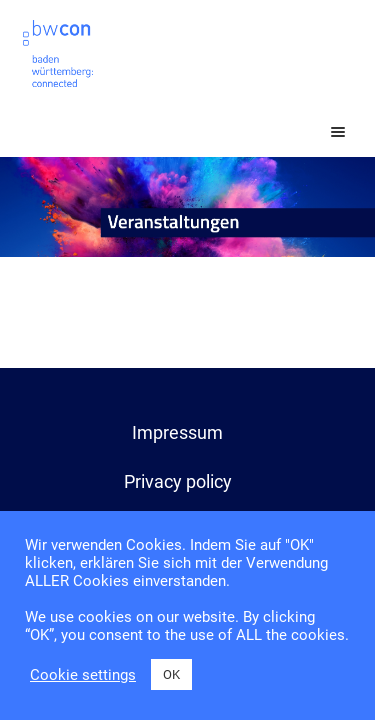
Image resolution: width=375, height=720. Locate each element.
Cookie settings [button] (83, 675)
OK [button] (171, 674)
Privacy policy (178, 481)
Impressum (177, 432)
